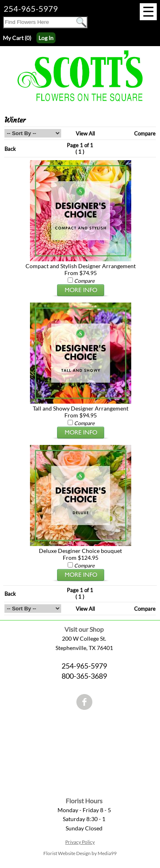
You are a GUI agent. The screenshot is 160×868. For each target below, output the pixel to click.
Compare (145, 133)
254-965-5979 (31, 8)
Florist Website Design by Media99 (80, 853)
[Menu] (148, 12)
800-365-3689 (84, 676)
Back (10, 149)
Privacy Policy (80, 842)
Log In (46, 38)
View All (85, 133)
